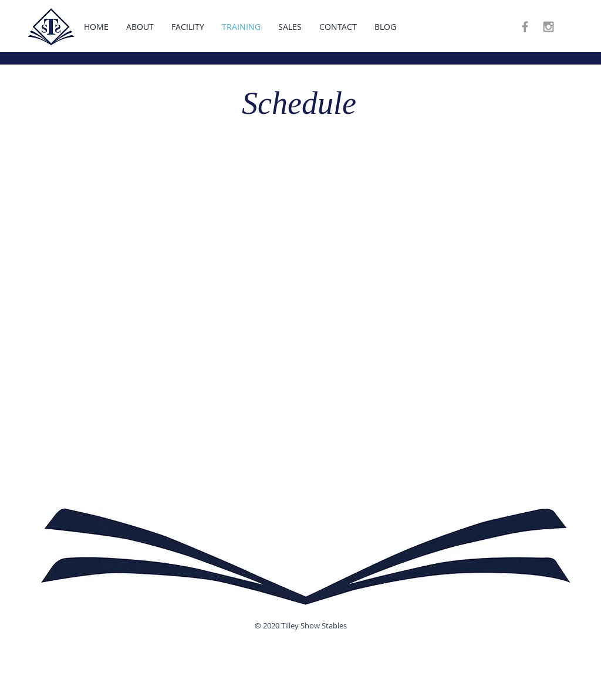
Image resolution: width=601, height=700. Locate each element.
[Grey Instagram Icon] (548, 27)
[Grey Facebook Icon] (525, 27)
